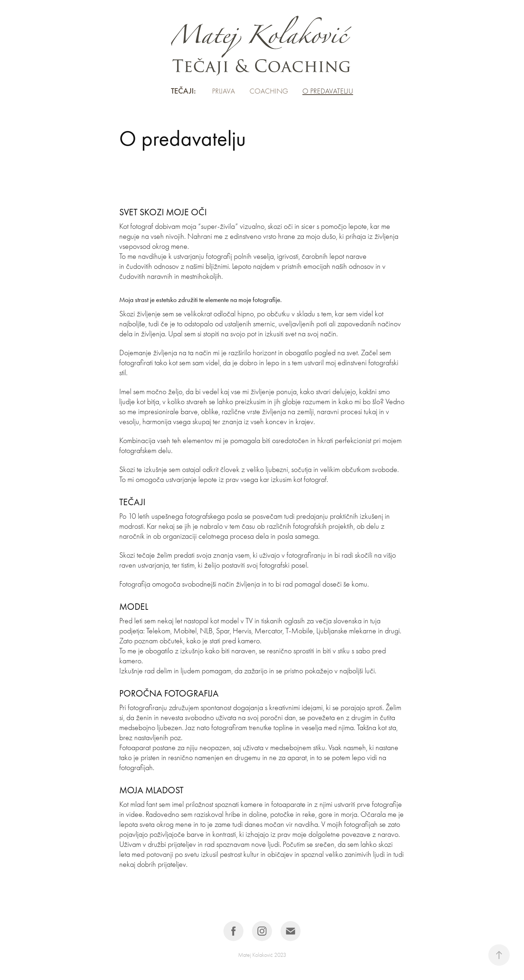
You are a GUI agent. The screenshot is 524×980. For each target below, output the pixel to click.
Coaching (269, 91)
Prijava (223, 91)
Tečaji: (183, 91)
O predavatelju (328, 91)
